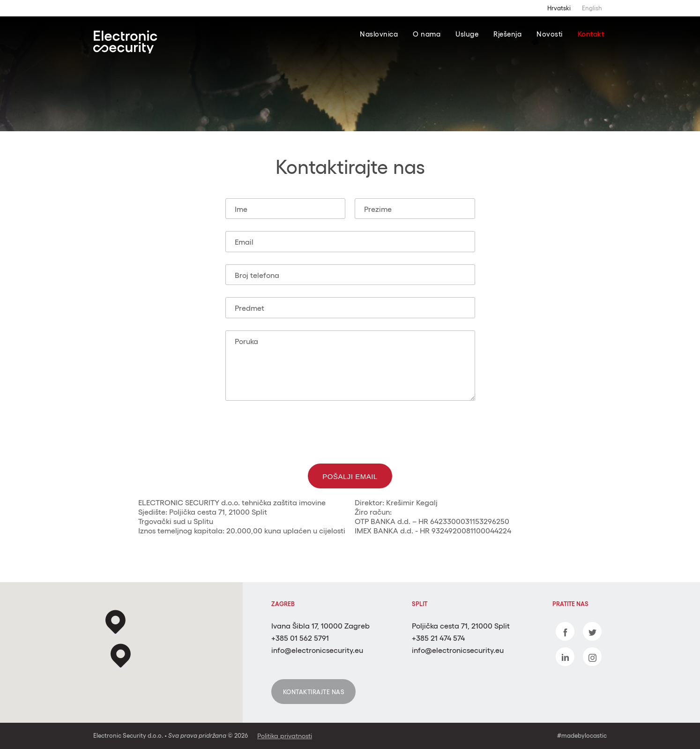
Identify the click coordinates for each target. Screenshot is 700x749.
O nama (427, 34)
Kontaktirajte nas (314, 692)
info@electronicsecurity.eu (317, 650)
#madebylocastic (582, 736)
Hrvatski (559, 8)
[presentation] (350, 431)
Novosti (550, 34)
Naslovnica (379, 34)
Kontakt (591, 34)
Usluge (467, 34)
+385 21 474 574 (438, 638)
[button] (121, 656)
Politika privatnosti (285, 736)
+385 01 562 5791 (300, 638)
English (592, 8)
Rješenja (507, 34)
